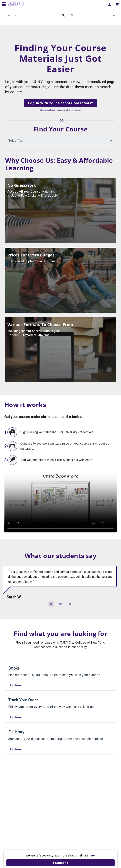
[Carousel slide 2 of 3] (61, 604)
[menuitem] (110, 4)
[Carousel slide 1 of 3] (51, 604)
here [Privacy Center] (92, 855)
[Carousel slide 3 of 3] (70, 604)
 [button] (4, 4)
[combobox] (60, 141)
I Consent (61, 863)
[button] (111, 141)
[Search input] (60, 15)
